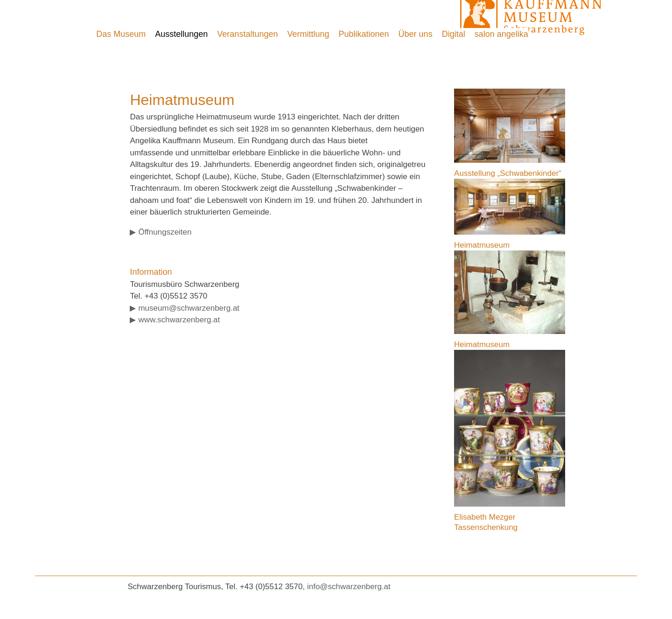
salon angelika (501, 34)
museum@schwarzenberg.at (189, 308)
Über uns (416, 34)
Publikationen (364, 34)
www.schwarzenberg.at (179, 320)
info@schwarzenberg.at (349, 587)
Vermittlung (308, 34)
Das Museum (121, 34)
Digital (454, 34)
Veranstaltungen (247, 34)
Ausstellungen (181, 34)
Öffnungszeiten (165, 232)
